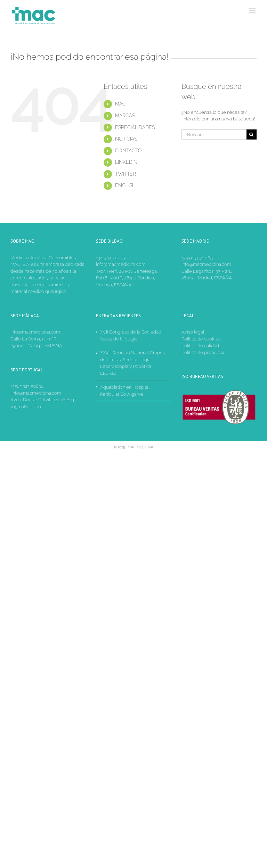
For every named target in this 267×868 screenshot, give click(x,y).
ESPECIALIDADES (135, 127)
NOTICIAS (126, 139)
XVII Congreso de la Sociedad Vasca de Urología (131, 335)
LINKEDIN (126, 162)
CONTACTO (128, 151)
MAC (120, 104)
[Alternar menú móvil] (253, 11)
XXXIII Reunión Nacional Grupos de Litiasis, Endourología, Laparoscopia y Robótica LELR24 (132, 363)
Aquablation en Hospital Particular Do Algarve (125, 391)
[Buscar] (252, 134)
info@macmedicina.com (121, 264)
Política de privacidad (204, 352)
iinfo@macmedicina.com (36, 393)
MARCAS (125, 116)
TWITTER (126, 174)
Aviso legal (193, 332)
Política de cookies (201, 339)
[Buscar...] (214, 134)
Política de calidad (200, 345)
